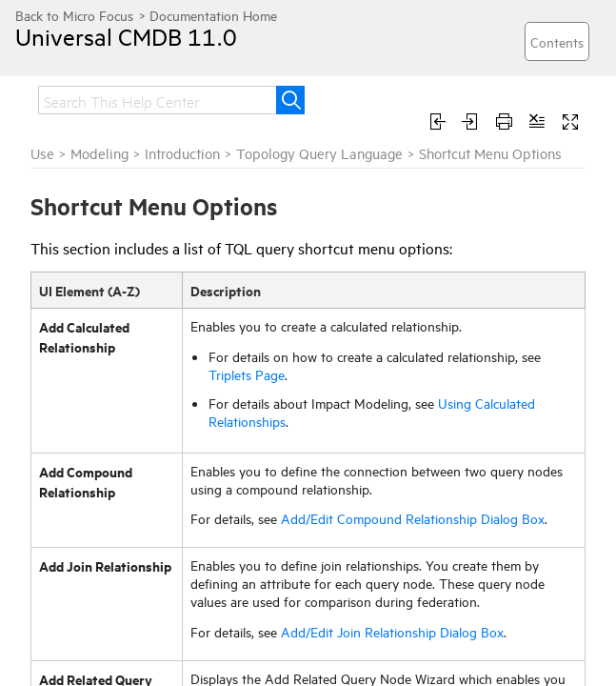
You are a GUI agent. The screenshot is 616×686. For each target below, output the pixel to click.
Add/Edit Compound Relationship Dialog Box (413, 518)
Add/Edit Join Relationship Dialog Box (392, 631)
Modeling (99, 153)
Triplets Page (247, 374)
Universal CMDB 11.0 (126, 36)
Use (42, 153)
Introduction (182, 153)
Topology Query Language (319, 153)
